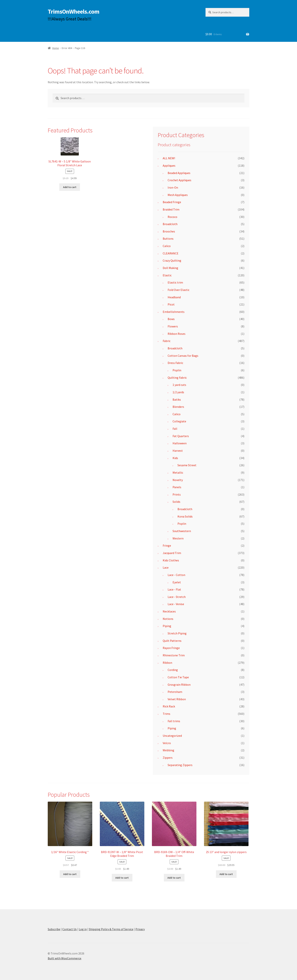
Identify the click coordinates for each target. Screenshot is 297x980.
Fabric (167, 341)
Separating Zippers (180, 765)
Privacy (140, 929)
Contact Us (70, 929)
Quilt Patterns (172, 641)
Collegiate (179, 421)
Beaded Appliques (179, 173)
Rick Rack (169, 706)
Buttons (168, 239)
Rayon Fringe (171, 648)
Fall (175, 429)
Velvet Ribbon (177, 699)
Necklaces (169, 611)
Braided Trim (171, 209)
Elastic (167, 275)
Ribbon (167, 663)
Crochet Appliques (179, 180)
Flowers (173, 326)
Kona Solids (185, 516)
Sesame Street (187, 465)
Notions (168, 619)
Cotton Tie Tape (178, 677)
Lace (166, 567)
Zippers (168, 758)
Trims (166, 714)
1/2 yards (178, 392)
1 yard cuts (179, 385)
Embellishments (174, 312)
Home (56, 48)
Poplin (177, 370)
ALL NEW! (169, 158)
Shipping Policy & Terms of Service (111, 929)
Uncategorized (172, 736)
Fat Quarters (181, 436)
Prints (177, 494)
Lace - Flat (174, 589)
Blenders (178, 407)
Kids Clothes (171, 560)
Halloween (180, 443)
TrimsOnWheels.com (73, 12)
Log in (83, 929)
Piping (167, 626)
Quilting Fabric (177, 378)
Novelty (178, 480)
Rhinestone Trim (174, 655)
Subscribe (54, 929)
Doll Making (170, 268)
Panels (177, 487)
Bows (171, 319)
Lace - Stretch (177, 597)
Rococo (172, 217)
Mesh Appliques (178, 195)
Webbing (168, 750)
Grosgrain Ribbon (179, 685)
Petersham (175, 692)
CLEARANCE (171, 253)
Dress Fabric (175, 363)
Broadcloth (170, 224)
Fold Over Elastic (179, 290)
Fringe (167, 546)
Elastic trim (175, 282)
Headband (174, 297)
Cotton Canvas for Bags (183, 356)
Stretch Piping (177, 633)
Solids (176, 502)
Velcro (167, 743)
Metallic (178, 473)
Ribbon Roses (177, 334)
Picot (171, 304)
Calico (167, 246)
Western (178, 538)
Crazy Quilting (172, 260)
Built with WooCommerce (64, 958)
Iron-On (173, 187)
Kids (175, 458)
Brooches (169, 231)
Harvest (178, 451)
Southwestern (182, 531)
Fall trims (174, 721)
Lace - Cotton (176, 575)
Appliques (169, 166)
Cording (173, 670)
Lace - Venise (176, 604)
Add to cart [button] (70, 187)
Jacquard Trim (172, 553)
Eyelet (177, 582)
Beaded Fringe (172, 202)
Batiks (177, 399)
